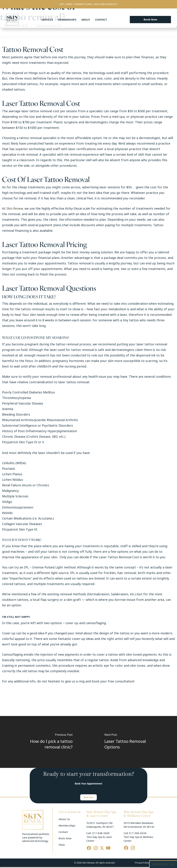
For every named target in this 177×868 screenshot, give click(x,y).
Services (47, 20)
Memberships (67, 20)
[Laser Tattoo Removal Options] (133, 742)
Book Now (65, 838)
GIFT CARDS (66, 4)
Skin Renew (15, 209)
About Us (64, 819)
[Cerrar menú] (88, 867)
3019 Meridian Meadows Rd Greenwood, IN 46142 (139, 825)
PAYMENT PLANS (83, 4)
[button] (150, 20)
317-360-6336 (138, 833)
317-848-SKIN (101, 833)
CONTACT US (163, 864)
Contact (101, 20)
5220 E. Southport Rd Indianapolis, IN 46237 (100, 825)
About (86, 20)
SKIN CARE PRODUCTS (106, 4)
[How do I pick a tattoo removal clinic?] (44, 742)
